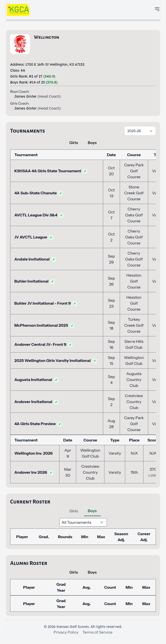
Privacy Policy (66, 632)
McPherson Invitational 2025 (44, 325)
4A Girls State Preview (38, 424)
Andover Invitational (36, 402)
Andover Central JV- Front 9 (43, 344)
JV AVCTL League (34, 237)
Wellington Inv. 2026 (34, 453)
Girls (74, 143)
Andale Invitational (35, 259)
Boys (92, 143)
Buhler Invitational (35, 281)
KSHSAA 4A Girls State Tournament (51, 171)
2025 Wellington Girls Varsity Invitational (56, 360)
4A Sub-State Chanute (39, 193)
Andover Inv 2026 (34, 472)
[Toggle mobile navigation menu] (157, 9)
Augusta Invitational (36, 380)
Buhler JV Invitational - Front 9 (46, 303)
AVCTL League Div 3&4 (39, 215)
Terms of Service (97, 632)
